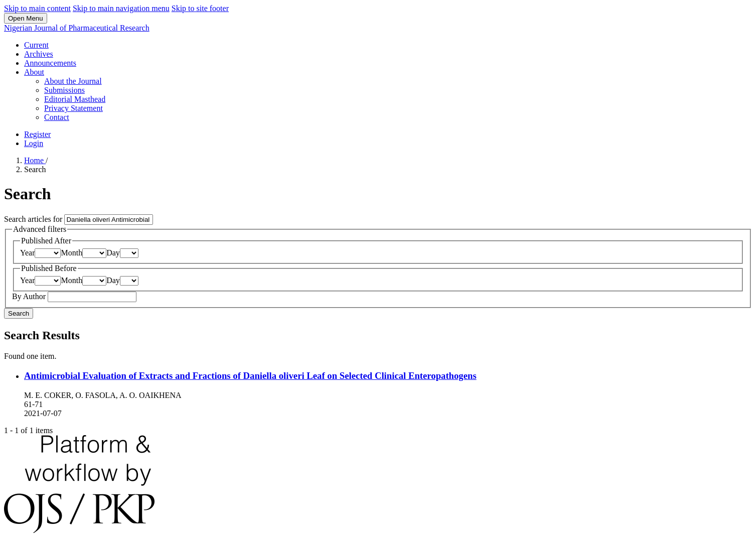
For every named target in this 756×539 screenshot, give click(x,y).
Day (113, 253)
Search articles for (34, 219)
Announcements (50, 63)
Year (27, 253)
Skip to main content (37, 8)
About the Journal (73, 81)
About (34, 72)
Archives (39, 54)
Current (36, 45)
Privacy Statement (73, 108)
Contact (57, 117)
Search (19, 313)
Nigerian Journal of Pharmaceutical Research (77, 28)
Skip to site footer (200, 8)
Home (35, 160)
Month (71, 253)
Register (37, 134)
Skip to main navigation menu (121, 8)
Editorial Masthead (75, 99)
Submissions (64, 90)
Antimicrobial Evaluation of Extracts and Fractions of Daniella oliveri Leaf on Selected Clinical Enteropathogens (250, 376)
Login (34, 143)
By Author (30, 296)
